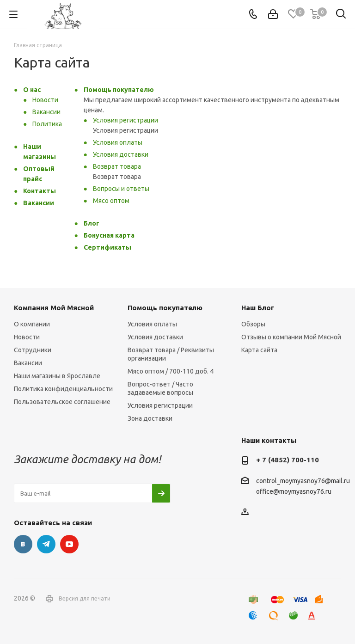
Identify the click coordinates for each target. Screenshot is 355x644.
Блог (92, 223)
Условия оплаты (118, 142)
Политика (47, 124)
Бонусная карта (109, 235)
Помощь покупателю (119, 90)
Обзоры (253, 324)
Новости (45, 100)
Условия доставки (121, 154)
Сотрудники (33, 350)
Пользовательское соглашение (62, 402)
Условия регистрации (125, 120)
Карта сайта (259, 350)
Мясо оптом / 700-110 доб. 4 (171, 371)
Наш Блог (258, 308)
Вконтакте (23, 544)
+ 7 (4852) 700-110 (288, 460)
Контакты (40, 191)
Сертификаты (107, 247)
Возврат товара (117, 166)
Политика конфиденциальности (63, 389)
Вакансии (46, 112)
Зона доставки (150, 418)
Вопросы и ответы (121, 189)
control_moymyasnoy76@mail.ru (303, 481)
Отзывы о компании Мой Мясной (291, 337)
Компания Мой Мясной (54, 308)
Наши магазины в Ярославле (57, 376)
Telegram (46, 544)
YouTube (69, 544)
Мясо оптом (111, 201)
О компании (32, 324)
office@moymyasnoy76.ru (294, 492)
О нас (32, 90)
